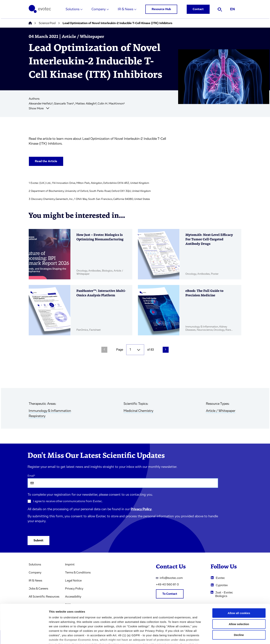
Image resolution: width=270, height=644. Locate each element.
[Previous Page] (104, 350)
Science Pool (47, 23)
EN (232, 9)
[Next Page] (166, 350)
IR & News (125, 9)
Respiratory (37, 416)
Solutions (72, 9)
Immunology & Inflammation (50, 411)
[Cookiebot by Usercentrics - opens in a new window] (24, 637)
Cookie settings (197, 637)
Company (99, 9)
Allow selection (239, 597)
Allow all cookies (239, 586)
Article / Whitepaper (221, 411)
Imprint (70, 565)
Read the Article (46, 161)
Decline (239, 608)
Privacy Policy (141, 509)
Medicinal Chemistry (138, 411)
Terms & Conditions (78, 573)
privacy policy (158, 622)
